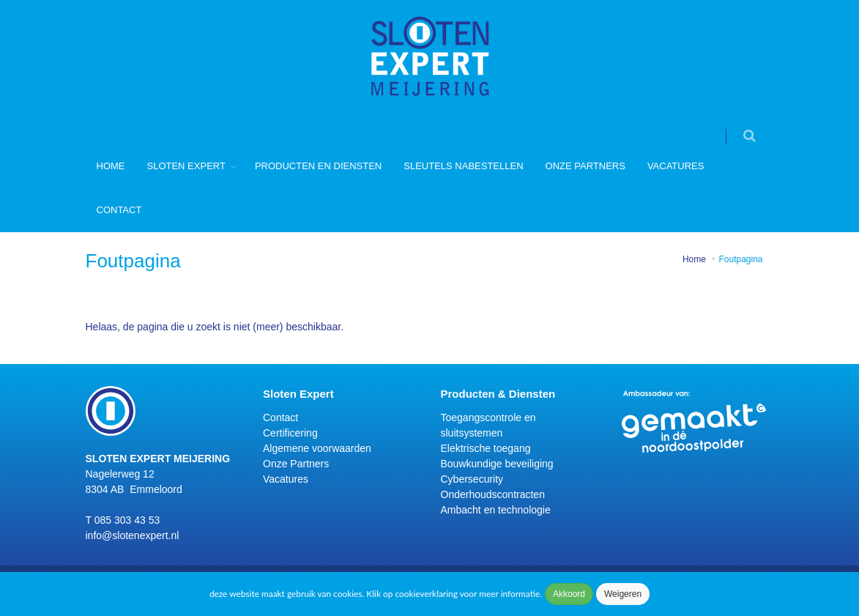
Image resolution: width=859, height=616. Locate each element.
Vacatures (676, 166)
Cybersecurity (472, 479)
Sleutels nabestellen (463, 166)
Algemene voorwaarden (317, 448)
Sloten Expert (186, 166)
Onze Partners (585, 166)
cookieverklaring (426, 594)
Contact (119, 210)
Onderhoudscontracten (493, 494)
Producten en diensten (318, 166)
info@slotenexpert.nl (133, 535)
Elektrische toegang (486, 448)
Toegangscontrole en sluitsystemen (488, 425)
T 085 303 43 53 (123, 520)
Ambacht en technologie (496, 510)
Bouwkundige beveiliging (497, 464)
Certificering (290, 433)
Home (111, 166)
